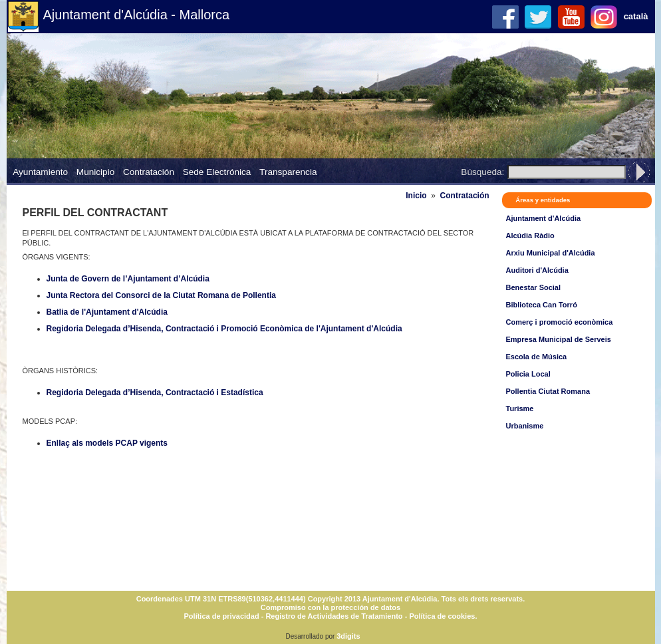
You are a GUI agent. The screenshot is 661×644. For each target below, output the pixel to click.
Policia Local (528, 374)
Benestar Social (534, 287)
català (636, 16)
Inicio (416, 196)
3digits (348, 636)
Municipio (95, 172)
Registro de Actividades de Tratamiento (334, 616)
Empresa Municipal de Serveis (559, 339)
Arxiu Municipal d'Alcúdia (551, 253)
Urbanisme (525, 426)
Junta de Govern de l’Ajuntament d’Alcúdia (128, 279)
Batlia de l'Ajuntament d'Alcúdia (107, 312)
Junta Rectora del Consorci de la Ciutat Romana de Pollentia (161, 295)
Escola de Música (537, 357)
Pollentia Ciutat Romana (548, 391)
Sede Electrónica (217, 172)
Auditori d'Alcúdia (537, 270)
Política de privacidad (222, 616)
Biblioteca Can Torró (542, 305)
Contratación (149, 172)
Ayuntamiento (40, 172)
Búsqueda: (482, 172)
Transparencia (288, 172)
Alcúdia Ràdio (530, 236)
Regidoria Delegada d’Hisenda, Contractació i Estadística (155, 393)
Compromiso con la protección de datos (330, 607)
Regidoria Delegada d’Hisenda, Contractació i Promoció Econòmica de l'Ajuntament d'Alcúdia (224, 329)
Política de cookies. (443, 616)
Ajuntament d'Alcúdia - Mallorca (137, 15)
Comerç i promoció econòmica (560, 322)
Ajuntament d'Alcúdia (544, 218)
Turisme (520, 408)
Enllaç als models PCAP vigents (107, 443)
